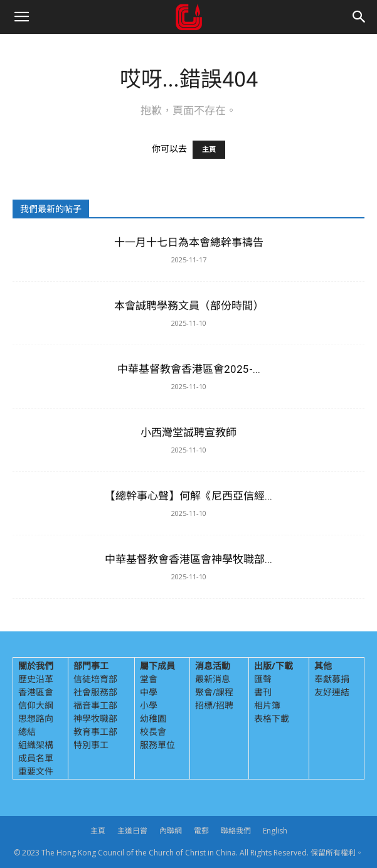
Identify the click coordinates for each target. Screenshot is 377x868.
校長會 (153, 731)
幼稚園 (153, 718)
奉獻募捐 (332, 679)
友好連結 (332, 692)
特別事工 (91, 745)
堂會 (149, 679)
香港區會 (36, 692)
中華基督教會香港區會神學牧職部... (188, 559)
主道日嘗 (132, 831)
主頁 (209, 150)
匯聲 (263, 679)
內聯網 (171, 831)
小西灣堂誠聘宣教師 (188, 432)
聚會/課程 (214, 692)
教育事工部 (95, 731)
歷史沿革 (36, 679)
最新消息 (213, 679)
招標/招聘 (214, 705)
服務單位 (157, 745)
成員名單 (36, 758)
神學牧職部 (95, 718)
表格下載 (272, 718)
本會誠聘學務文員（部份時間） (189, 306)
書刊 (263, 692)
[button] (21, 17)
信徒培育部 (95, 679)
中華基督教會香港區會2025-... (189, 369)
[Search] (359, 17)
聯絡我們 (236, 831)
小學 (149, 705)
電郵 (201, 831)
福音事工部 (95, 705)
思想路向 (36, 718)
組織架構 (36, 745)
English (275, 831)
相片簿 (267, 705)
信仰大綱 (36, 705)
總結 (27, 731)
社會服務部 (95, 692)
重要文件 (36, 771)
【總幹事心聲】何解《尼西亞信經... (188, 496)
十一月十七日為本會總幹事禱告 (189, 242)
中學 (149, 692)
